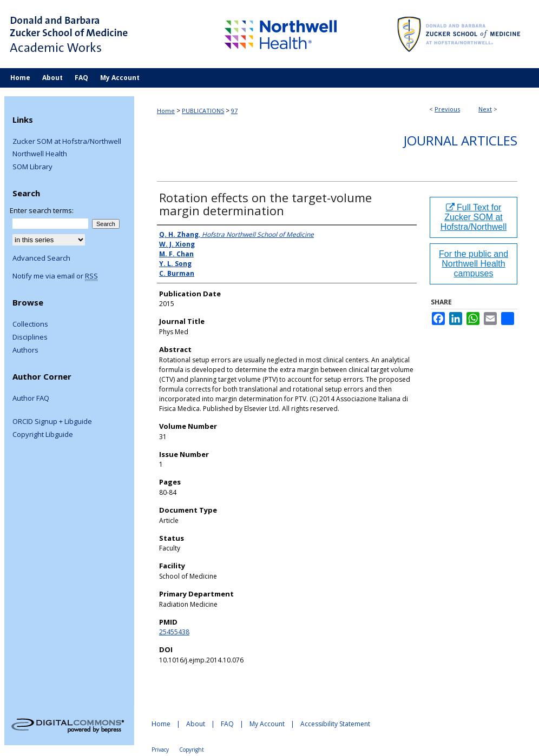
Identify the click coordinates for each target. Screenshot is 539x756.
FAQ (227, 724)
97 (234, 111)
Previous (447, 109)
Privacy (160, 750)
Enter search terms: (42, 210)
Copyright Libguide (43, 435)
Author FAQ (31, 399)
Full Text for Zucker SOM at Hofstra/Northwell (474, 217)
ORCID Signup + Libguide (52, 422)
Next (485, 109)
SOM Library (32, 167)
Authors (25, 350)
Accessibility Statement (335, 724)
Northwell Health (40, 154)
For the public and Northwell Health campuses (474, 264)
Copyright (192, 750)
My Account (267, 724)
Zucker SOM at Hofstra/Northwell (67, 142)
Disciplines (30, 337)
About (196, 724)
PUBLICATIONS (203, 111)
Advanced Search (41, 258)
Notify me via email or (55, 276)
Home (166, 111)
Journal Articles (461, 140)
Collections (30, 324)
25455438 (174, 632)
